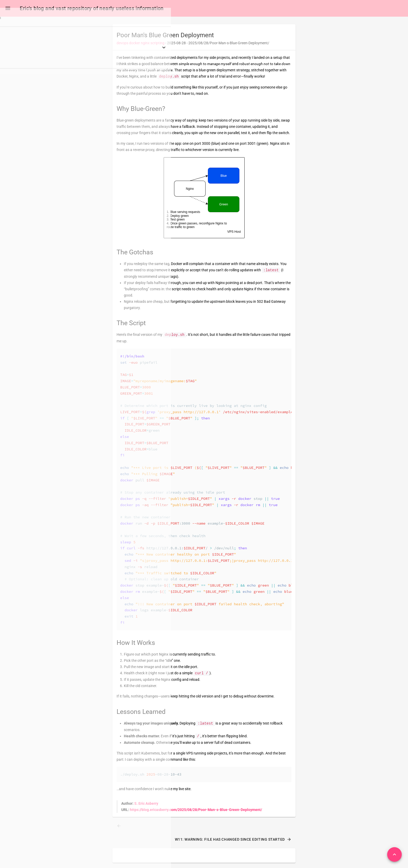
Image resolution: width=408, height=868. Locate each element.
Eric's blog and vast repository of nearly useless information (93, 8)
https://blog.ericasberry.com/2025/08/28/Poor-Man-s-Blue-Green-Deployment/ (196, 811)
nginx (145, 44)
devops (122, 44)
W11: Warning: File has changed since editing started (233, 840)
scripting (157, 44)
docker (135, 44)
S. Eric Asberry (146, 804)
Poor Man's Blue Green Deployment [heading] (165, 36)
